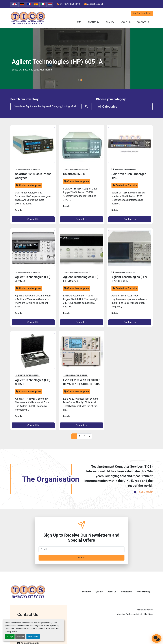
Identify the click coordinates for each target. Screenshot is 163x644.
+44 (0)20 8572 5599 (70, 4)
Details (18, 210)
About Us (125, 22)
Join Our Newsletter (142, 13)
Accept (10, 636)
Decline (20, 636)
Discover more (21, 71)
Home (78, 22)
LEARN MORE (145, 492)
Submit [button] (81, 558)
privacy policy (11, 631)
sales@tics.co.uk (95, 4)
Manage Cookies (145, 610)
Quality (110, 22)
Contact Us (143, 22)
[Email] (81, 549)
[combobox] (124, 106)
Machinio (148, 614)
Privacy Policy (143, 592)
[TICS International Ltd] (28, 592)
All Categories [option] (108, 106)
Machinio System (125, 614)
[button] (93, 22)
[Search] (46, 106)
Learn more (33, 636)
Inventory (93, 22)
